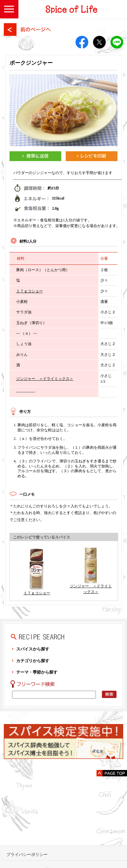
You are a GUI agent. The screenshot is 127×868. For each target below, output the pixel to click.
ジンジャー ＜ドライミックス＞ (45, 379)
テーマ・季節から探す (37, 672)
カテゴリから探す (33, 661)
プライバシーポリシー (27, 855)
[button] (9, 9)
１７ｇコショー (30, 291)
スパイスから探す (33, 649)
